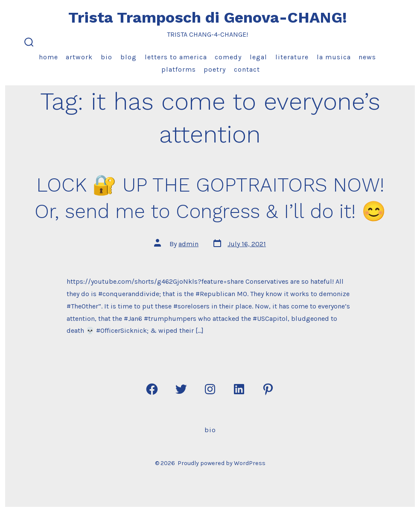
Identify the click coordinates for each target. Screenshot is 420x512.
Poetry (215, 69)
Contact (247, 69)
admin (188, 244)
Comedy (228, 57)
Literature (292, 57)
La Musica (334, 57)
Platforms (179, 69)
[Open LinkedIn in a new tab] (239, 389)
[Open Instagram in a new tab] (210, 389)
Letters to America (176, 57)
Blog (128, 57)
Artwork (79, 57)
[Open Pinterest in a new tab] (268, 389)
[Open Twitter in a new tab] (181, 389)
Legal (258, 57)
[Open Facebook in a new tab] (152, 389)
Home (48, 57)
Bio (106, 57)
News (367, 57)
